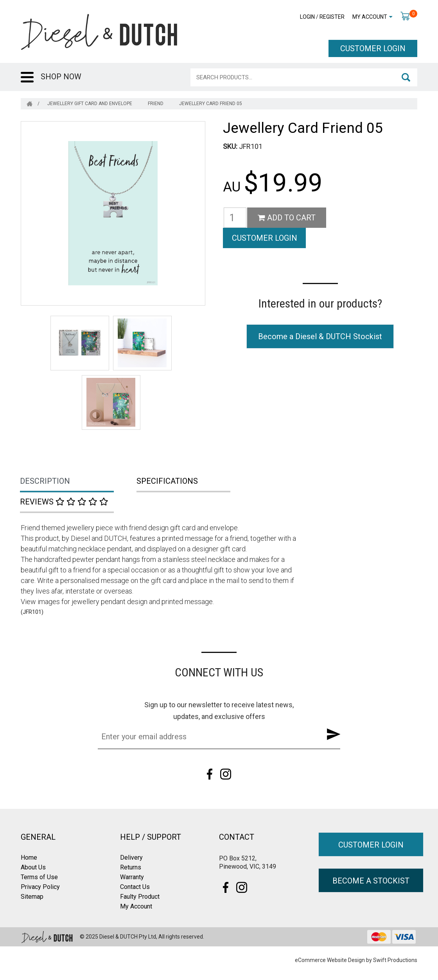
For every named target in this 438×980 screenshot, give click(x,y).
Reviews (64, 502)
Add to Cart (286, 218)
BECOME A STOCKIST (371, 881)
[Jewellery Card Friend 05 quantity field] (235, 218)
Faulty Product (140, 897)
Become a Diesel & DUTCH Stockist (320, 316)
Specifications (167, 481)
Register (332, 17)
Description (45, 481)
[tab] (79, 482)
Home (29, 857)
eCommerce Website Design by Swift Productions (356, 960)
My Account (370, 17)
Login (307, 17)
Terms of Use (39, 877)
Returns (131, 867)
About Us (33, 867)
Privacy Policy (40, 887)
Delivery (131, 857)
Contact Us (135, 887)
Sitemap (32, 897)
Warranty (132, 877)
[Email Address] (207, 737)
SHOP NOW (61, 77)
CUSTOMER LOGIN (373, 48)
